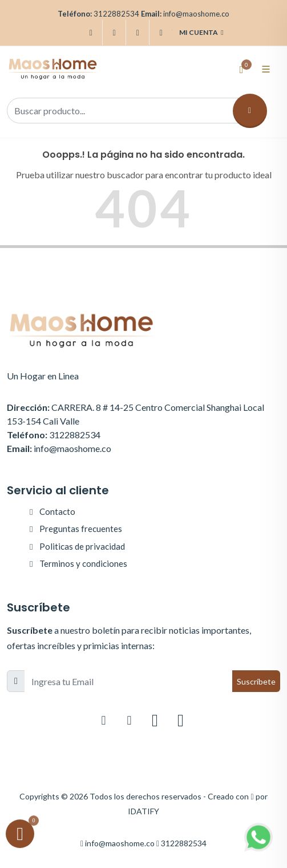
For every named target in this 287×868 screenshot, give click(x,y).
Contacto (57, 511)
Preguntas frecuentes (81, 529)
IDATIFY (143, 811)
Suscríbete (256, 681)
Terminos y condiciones (83, 563)
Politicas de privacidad (82, 546)
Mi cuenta (201, 33)
